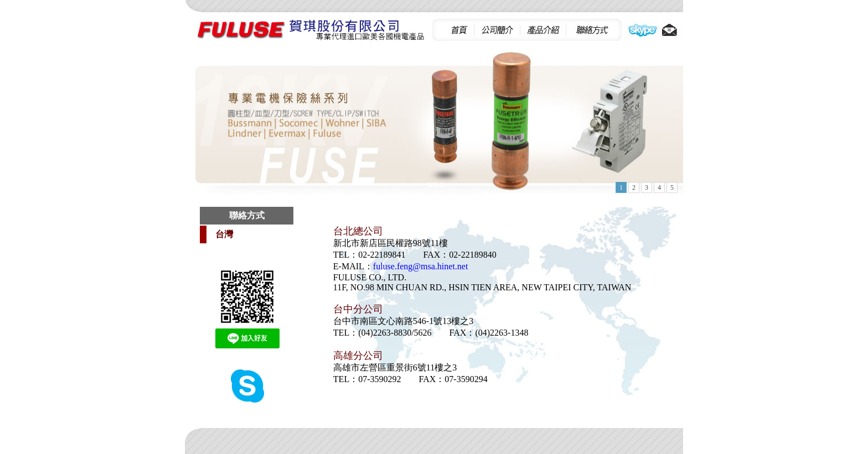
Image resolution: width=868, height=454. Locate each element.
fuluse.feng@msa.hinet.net (421, 266)
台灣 (224, 234)
